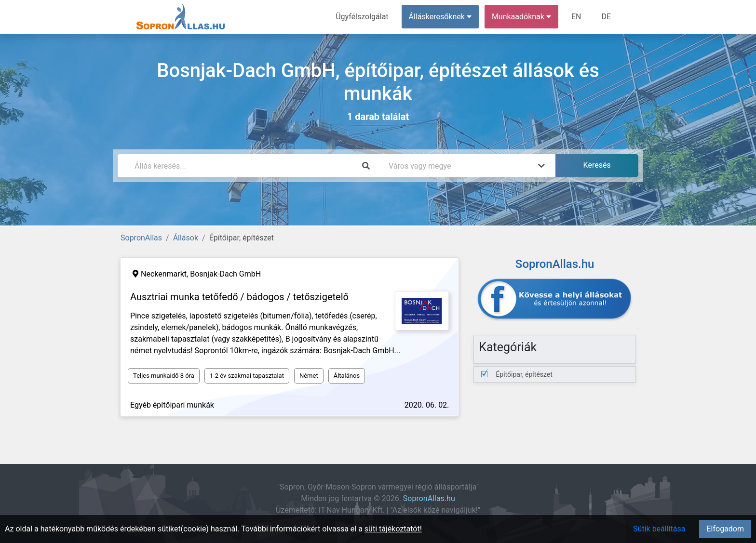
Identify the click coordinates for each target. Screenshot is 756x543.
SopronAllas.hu (429, 498)
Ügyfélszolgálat (362, 17)
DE (606, 17)
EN (576, 17)
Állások (186, 238)
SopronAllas (141, 238)
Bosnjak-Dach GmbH (225, 274)
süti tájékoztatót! (393, 529)
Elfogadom (725, 529)
